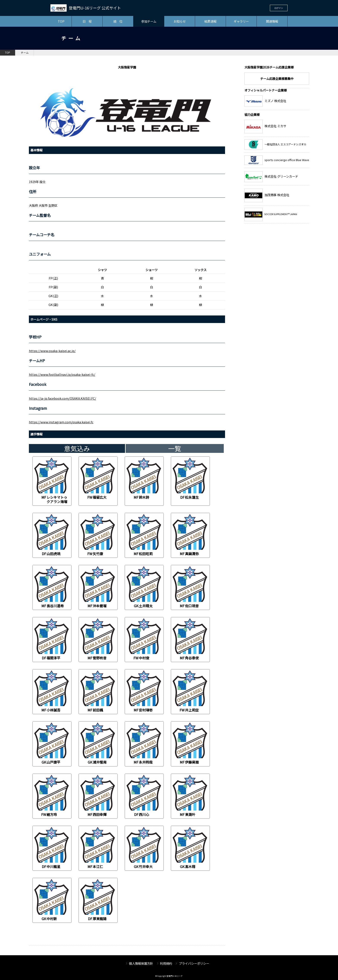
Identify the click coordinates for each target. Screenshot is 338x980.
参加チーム (149, 21)
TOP (61, 21)
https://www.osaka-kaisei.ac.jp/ (52, 351)
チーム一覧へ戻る (200, 942)
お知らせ (180, 21)
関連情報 (272, 21)
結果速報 (210, 21)
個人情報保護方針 (141, 963)
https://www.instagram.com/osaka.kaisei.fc (61, 422)
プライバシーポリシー (194, 963)
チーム (25, 53)
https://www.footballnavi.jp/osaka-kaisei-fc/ (62, 374)
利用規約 (166, 963)
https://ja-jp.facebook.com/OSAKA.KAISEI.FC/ (63, 398)
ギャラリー (241, 21)
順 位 (118, 21)
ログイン (279, 8)
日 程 (87, 21)
